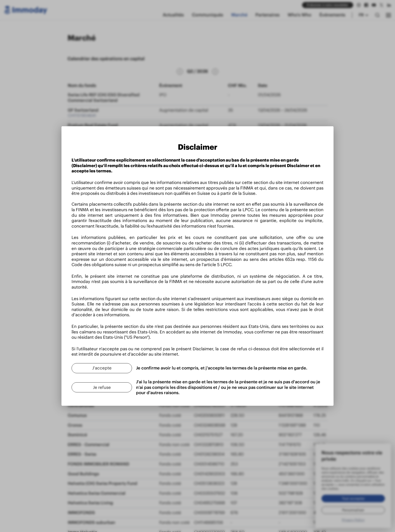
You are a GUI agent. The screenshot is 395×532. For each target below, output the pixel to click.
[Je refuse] (102, 387)
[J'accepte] (102, 368)
